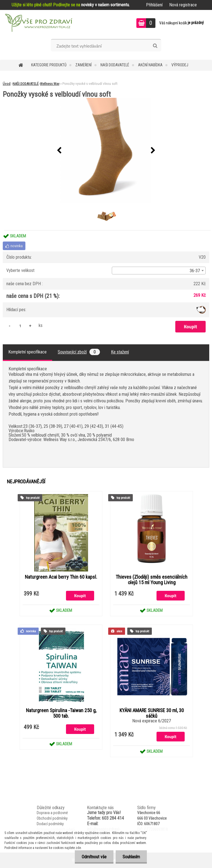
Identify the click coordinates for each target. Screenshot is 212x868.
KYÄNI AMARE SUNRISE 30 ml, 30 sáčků (152, 713)
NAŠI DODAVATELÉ (115, 65)
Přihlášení (154, 5)
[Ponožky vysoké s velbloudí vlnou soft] (106, 151)
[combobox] (159, 271)
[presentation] (59, 151)
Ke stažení (120, 352)
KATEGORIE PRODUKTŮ (49, 65)
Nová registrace (183, 5)
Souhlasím (131, 857)
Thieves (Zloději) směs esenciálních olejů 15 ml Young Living (152, 580)
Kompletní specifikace (27, 352)
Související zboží (79, 352)
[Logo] (38, 24)
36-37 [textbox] (195, 271)
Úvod (7, 84)
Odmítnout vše (94, 857)
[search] (155, 46)
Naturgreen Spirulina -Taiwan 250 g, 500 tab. (61, 713)
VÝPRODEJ (180, 65)
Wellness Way (50, 84)
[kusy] (20, 326)
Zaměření (84, 65)
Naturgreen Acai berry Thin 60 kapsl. (61, 577)
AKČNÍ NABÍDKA (150, 65)
